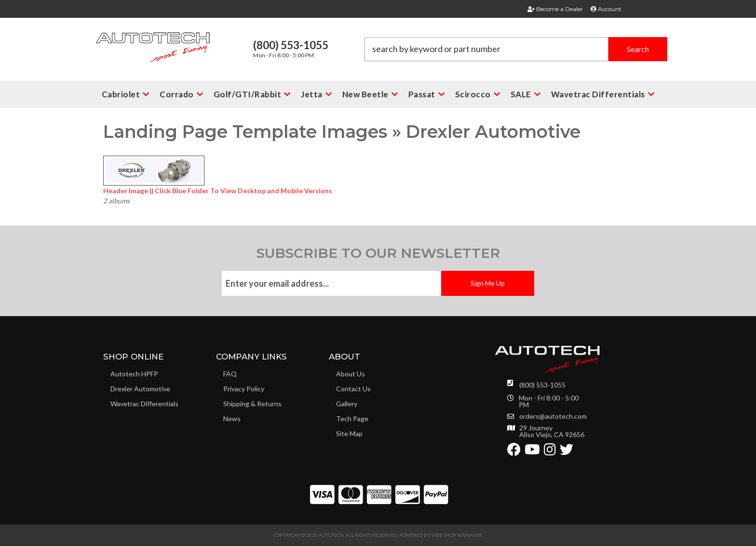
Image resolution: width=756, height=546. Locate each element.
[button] (516, 49)
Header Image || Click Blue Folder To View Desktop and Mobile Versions (218, 191)
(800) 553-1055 (542, 385)
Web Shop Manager (457, 535)
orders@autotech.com (553, 416)
